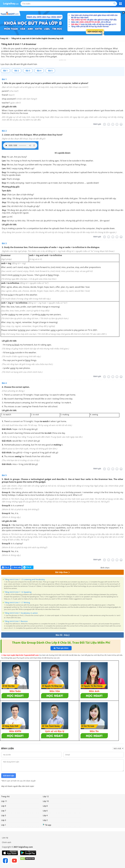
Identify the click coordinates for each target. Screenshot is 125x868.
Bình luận (16, 567)
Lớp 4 (45, 815)
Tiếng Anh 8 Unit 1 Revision (16, 621)
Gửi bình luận (9, 776)
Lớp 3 (4, 820)
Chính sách (7, 842)
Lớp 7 (4, 811)
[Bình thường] (113, 124)
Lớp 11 (4, 801)
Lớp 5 (4, 815)
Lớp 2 (45, 820)
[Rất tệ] (104, 124)
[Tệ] (109, 124)
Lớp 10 (46, 801)
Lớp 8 (45, 806)
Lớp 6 (45, 811)
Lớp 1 (4, 825)
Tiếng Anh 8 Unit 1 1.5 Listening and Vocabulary (25, 579)
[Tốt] (117, 124)
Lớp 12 (46, 796)
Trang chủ (5, 796)
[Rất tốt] (121, 124)
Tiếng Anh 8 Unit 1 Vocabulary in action (21, 613)
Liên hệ (5, 838)
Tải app (47, 825)
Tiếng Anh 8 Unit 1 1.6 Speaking (18, 592)
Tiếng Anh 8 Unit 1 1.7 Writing (17, 602)
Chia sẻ (6, 567)
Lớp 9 (4, 806)
